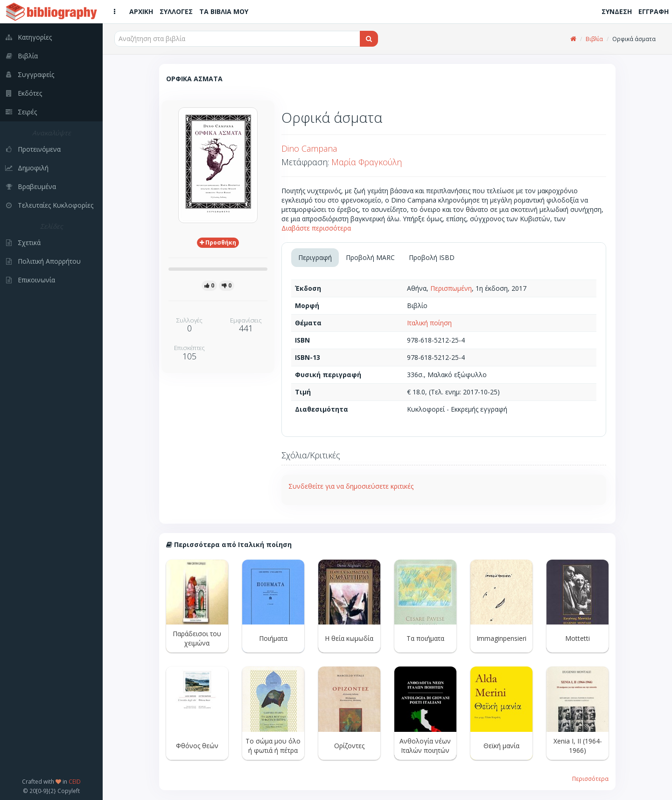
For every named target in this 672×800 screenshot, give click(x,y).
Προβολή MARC (370, 257)
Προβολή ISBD (432, 257)
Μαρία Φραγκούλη (367, 162)
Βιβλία (594, 39)
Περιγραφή (315, 257)
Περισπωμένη (451, 288)
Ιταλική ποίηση (429, 323)
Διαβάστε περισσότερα (316, 228)
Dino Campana (309, 148)
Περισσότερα (590, 779)
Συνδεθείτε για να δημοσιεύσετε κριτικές (351, 486)
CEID (75, 781)
